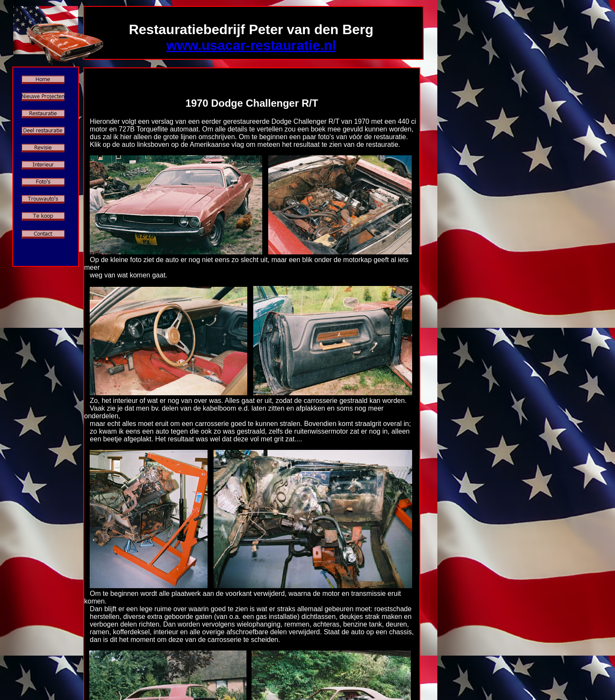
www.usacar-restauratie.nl (251, 45)
